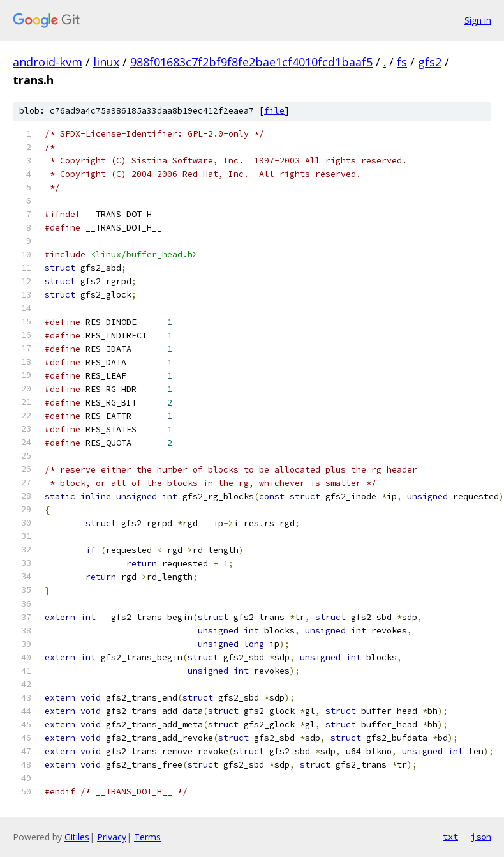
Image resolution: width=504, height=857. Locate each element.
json (481, 837)
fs (402, 62)
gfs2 (430, 62)
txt (450, 837)
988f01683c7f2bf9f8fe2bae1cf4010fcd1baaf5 (251, 62)
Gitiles (77, 837)
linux (106, 62)
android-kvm (48, 62)
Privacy (112, 837)
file (274, 111)
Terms (147, 837)
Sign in (478, 20)
